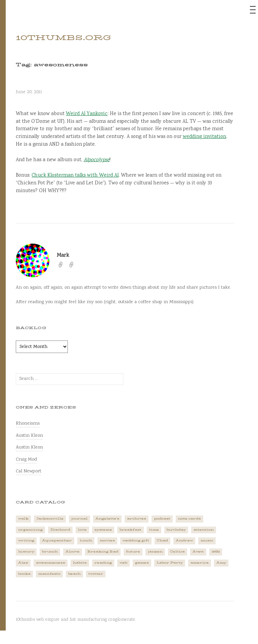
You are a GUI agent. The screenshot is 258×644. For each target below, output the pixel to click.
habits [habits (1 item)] (80, 563)
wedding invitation (204, 137)
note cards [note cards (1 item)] (189, 519)
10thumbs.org (63, 38)
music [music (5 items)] (207, 541)
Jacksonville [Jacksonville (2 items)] (50, 519)
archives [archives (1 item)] (137, 519)
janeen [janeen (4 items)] (155, 552)
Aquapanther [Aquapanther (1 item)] (57, 541)
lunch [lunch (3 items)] (86, 541)
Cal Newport (29, 471)
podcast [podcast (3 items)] (162, 519)
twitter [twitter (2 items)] (96, 574)
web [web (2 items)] (123, 563)
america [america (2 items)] (200, 563)
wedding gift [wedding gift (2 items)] (136, 541)
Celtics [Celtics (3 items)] (178, 552)
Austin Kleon (29, 436)
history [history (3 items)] (26, 552)
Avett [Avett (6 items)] (198, 552)
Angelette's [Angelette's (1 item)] (107, 519)
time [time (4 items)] (154, 530)
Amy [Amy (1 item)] (221, 563)
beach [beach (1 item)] (74, 574)
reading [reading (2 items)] (103, 563)
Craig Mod (26, 459)
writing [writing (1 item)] (26, 541)
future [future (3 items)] (133, 552)
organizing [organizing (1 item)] (30, 530)
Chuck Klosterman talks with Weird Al (75, 176)
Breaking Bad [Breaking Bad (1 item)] (103, 552)
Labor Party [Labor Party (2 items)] (170, 563)
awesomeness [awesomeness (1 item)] (51, 563)
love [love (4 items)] (82, 530)
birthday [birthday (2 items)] (176, 530)
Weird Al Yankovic (87, 114)
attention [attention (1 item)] (204, 530)
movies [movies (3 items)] (107, 541)
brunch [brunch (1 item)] (50, 552)
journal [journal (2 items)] (79, 519)
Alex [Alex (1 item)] (23, 563)
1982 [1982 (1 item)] (216, 552)
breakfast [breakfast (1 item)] (131, 530)
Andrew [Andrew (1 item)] (184, 541)
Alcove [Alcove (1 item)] (73, 552)
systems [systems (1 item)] (103, 530)
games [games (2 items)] (142, 563)
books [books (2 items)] (24, 574)
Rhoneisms (28, 423)
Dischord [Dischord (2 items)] (60, 530)
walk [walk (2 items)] (23, 519)
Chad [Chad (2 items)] (162, 541)
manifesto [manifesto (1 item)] (49, 574)
